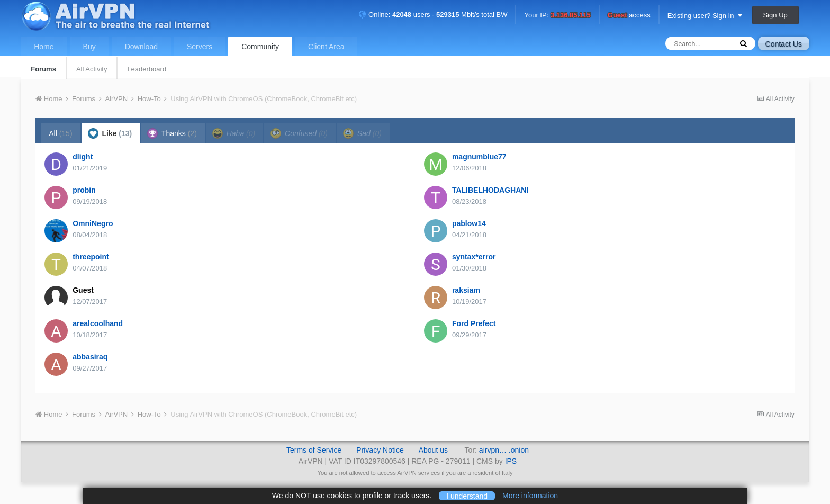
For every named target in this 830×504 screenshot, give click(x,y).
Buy (89, 47)
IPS (511, 461)
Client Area (326, 47)
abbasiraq (90, 357)
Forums (43, 69)
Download (141, 47)
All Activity (92, 69)
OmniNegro (93, 223)
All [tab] (60, 133)
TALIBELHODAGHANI (490, 190)
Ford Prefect (474, 323)
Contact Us (784, 44)
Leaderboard (147, 69)
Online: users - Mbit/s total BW (433, 15)
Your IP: (557, 16)
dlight (83, 157)
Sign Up (775, 15)
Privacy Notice (380, 450)
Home (44, 47)
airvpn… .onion (504, 450)
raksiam (466, 290)
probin (84, 190)
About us (433, 450)
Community (260, 47)
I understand (467, 496)
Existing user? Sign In (705, 16)
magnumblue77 (479, 157)
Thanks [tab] (172, 133)
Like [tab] (110, 133)
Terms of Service (314, 450)
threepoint (91, 257)
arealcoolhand (98, 323)
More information (530, 496)
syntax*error (474, 257)
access (629, 16)
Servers (200, 47)
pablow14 (469, 223)
